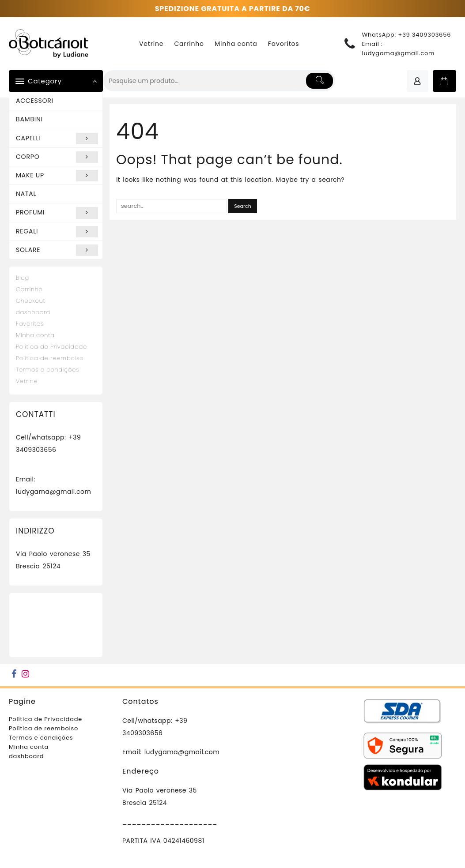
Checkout (31, 301)
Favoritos (30, 324)
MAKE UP (57, 176)
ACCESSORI (35, 101)
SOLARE (57, 250)
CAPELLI (57, 139)
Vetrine (27, 381)
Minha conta (35, 335)
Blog (23, 278)
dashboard (33, 312)
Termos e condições (47, 370)
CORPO (57, 157)
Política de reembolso (50, 358)
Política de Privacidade (51, 347)
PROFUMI (57, 213)
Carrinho (29, 289)
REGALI (57, 232)
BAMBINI (29, 119)
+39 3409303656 (424, 35)
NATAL (26, 194)
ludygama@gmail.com (399, 53)
